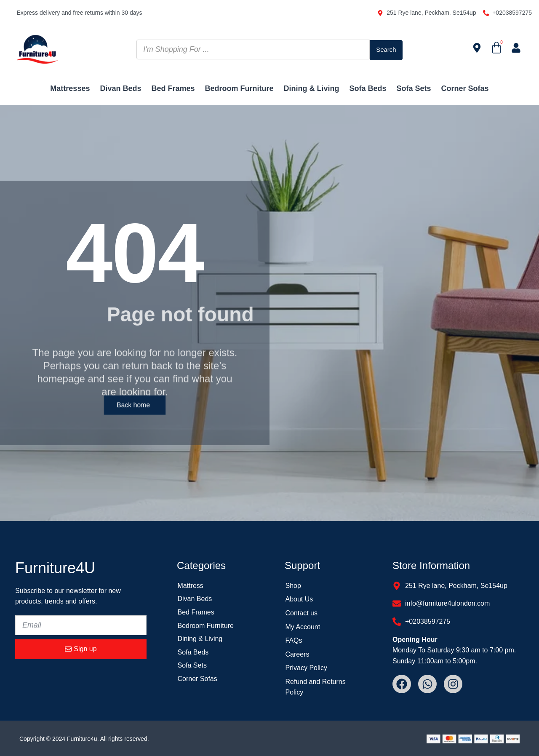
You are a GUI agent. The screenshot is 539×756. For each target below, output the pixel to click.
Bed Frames (173, 88)
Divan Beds (120, 88)
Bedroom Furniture (239, 88)
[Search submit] (386, 49)
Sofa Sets (414, 88)
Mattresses (70, 88)
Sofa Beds (368, 88)
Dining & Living (312, 88)
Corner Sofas (465, 88)
